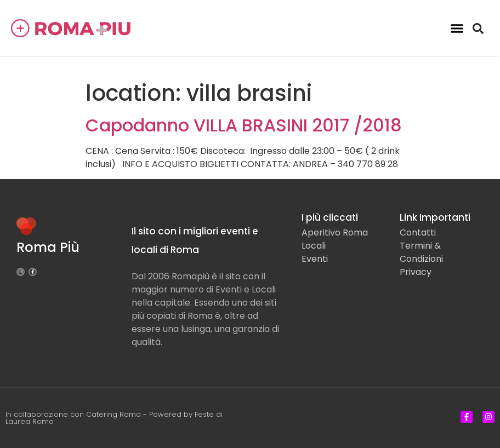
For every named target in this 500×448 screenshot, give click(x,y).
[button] (457, 28)
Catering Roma (113, 414)
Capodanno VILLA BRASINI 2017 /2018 (244, 125)
